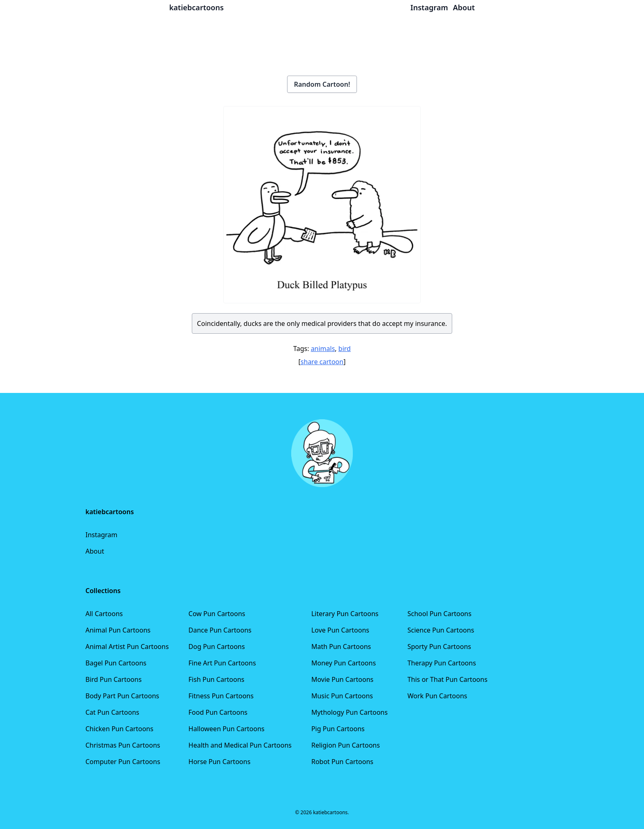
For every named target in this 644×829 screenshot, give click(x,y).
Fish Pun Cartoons (216, 679)
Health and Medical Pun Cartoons (240, 745)
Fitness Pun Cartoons (221, 696)
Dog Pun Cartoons (217, 647)
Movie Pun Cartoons (342, 679)
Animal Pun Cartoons (118, 630)
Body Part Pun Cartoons (122, 696)
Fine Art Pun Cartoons (222, 663)
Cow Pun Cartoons (217, 614)
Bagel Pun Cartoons (116, 663)
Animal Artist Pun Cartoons (127, 647)
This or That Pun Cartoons (447, 679)
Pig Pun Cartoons (338, 729)
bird (345, 349)
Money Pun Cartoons (344, 663)
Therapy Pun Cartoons (442, 663)
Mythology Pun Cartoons (350, 712)
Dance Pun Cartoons (220, 630)
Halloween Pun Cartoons (227, 729)
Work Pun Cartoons (437, 696)
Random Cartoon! (322, 84)
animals (323, 349)
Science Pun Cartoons (441, 630)
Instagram (101, 535)
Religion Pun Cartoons (346, 745)
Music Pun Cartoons (342, 696)
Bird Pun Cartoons (114, 679)
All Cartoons (104, 614)
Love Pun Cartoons (340, 630)
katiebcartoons (197, 7)
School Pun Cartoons (439, 614)
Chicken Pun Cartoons (119, 729)
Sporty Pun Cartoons (439, 647)
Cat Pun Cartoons (112, 712)
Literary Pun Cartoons (345, 614)
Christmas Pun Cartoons (123, 745)
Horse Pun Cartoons (220, 762)
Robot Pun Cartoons (342, 762)
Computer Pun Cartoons (123, 762)
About (95, 551)
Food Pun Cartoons (218, 712)
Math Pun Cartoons (341, 647)
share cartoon (322, 362)
